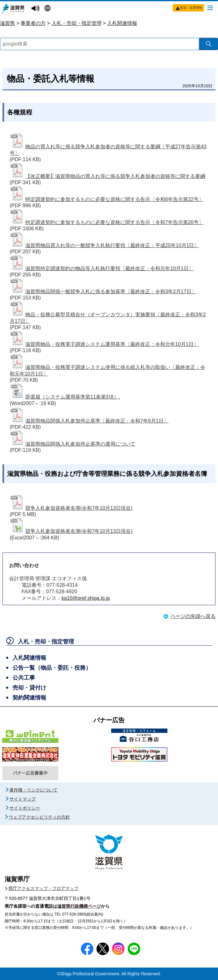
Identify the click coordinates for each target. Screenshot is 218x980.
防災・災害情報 (191, 8)
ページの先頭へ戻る (193, 616)
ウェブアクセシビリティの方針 (39, 817)
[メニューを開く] (210, 7)
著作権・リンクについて (33, 790)
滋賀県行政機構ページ (79, 906)
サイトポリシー (25, 808)
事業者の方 (33, 23)
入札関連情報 (122, 23)
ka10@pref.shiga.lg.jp (86, 598)
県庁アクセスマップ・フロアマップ (43, 888)
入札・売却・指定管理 (77, 23)
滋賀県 (7, 23)
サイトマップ (22, 799)
